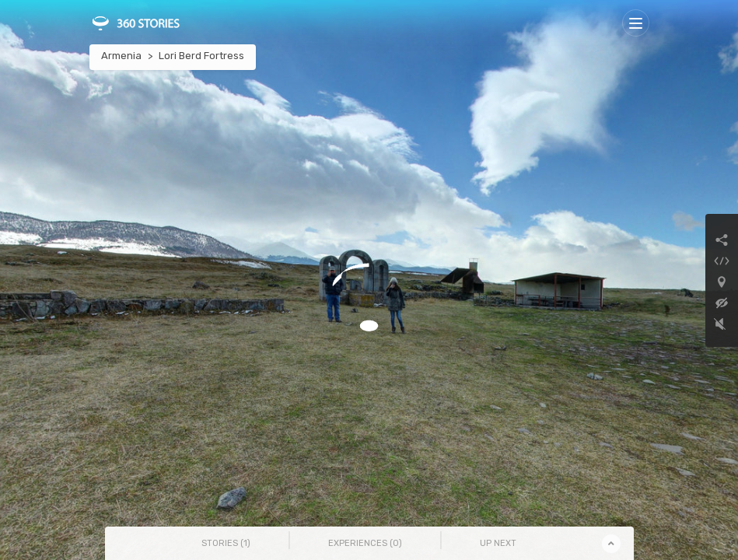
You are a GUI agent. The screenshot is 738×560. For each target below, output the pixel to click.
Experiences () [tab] (365, 543)
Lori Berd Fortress (201, 56)
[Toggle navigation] (636, 23)
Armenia (121, 56)
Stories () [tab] (226, 543)
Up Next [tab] (498, 543)
